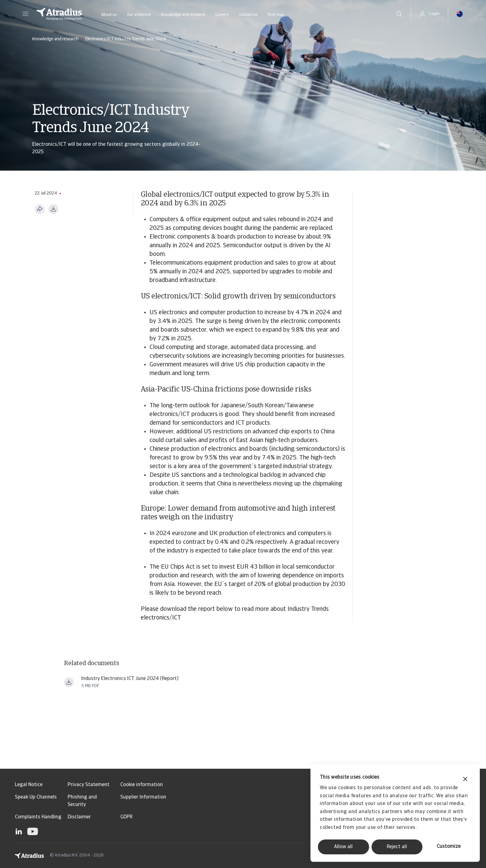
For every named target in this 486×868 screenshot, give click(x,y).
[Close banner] (465, 780)
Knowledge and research (183, 15)
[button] (25, 14)
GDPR (126, 817)
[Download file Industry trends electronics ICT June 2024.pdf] (69, 682)
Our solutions (139, 15)
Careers (222, 15)
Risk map (276, 15)
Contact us (248, 15)
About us (109, 15)
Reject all (397, 847)
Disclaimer (79, 817)
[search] (399, 14)
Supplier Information (143, 797)
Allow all (343, 847)
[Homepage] (59, 14)
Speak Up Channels (36, 797)
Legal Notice (29, 785)
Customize (449, 847)
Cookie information (142, 785)
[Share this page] (40, 209)
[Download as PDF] (53, 209)
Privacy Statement (89, 785)
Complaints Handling (38, 817)
